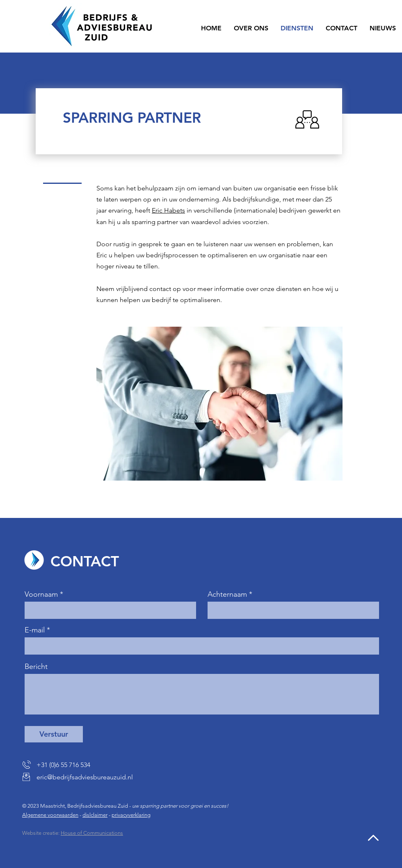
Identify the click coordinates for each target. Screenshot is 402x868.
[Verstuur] (54, 734)
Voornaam (41, 594)
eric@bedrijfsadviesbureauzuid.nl (85, 777)
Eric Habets (168, 210)
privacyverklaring (131, 815)
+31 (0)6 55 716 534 (63, 765)
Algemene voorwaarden (50, 815)
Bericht (36, 666)
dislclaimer (95, 815)
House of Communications (92, 833)
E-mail (35, 630)
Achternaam (227, 594)
